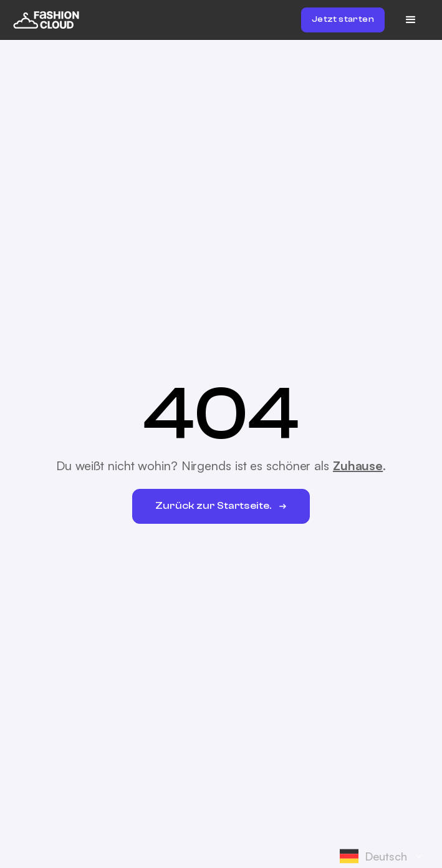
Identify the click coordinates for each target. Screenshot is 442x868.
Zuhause (358, 465)
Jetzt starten (343, 19)
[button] (411, 20)
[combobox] (384, 856)
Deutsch (373, 856)
